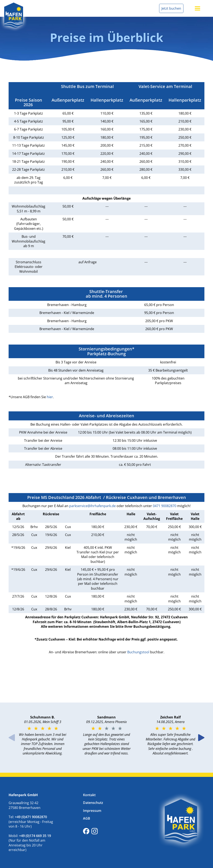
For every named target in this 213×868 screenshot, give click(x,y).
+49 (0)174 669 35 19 (35, 836)
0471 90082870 (165, 506)
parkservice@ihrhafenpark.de (92, 506)
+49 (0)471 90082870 (31, 817)
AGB (86, 818)
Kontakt (89, 795)
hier (50, 397)
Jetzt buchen (171, 8)
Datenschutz (93, 803)
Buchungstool (138, 652)
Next (201, 738)
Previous (12, 738)
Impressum (92, 811)
